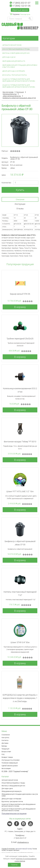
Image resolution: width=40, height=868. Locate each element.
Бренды (4, 746)
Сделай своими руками (10, 766)
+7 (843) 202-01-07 (20, 3)
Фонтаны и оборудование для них (16, 53)
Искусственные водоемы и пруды (16, 49)
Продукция (5, 749)
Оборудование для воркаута (14, 61)
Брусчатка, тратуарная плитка (15, 75)
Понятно (14, 865)
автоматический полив (24, 849)
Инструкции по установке (11, 760)
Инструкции (20, 204)
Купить (20, 190)
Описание (20, 199)
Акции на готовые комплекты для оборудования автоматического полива (19, 80)
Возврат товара (7, 757)
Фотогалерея (6, 768)
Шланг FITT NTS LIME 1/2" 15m (20, 491)
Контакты (5, 740)
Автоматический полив (12, 45)
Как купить (5, 737)
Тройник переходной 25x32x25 (20, 339)
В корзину (20, 307)
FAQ (3, 754)
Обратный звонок (20, 10)
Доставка (5, 743)
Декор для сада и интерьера (14, 71)
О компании (6, 735)
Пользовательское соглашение (14, 813)
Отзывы (20, 208)
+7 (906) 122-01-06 (20, 6)
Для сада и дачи (9, 57)
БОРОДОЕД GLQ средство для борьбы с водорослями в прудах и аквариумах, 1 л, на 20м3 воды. (20, 698)
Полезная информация (10, 763)
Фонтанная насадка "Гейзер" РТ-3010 (20, 442)
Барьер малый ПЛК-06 (20, 294)
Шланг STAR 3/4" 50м (20, 642)
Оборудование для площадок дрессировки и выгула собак (20, 66)
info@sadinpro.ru (23, 842)
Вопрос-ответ (6, 752)
